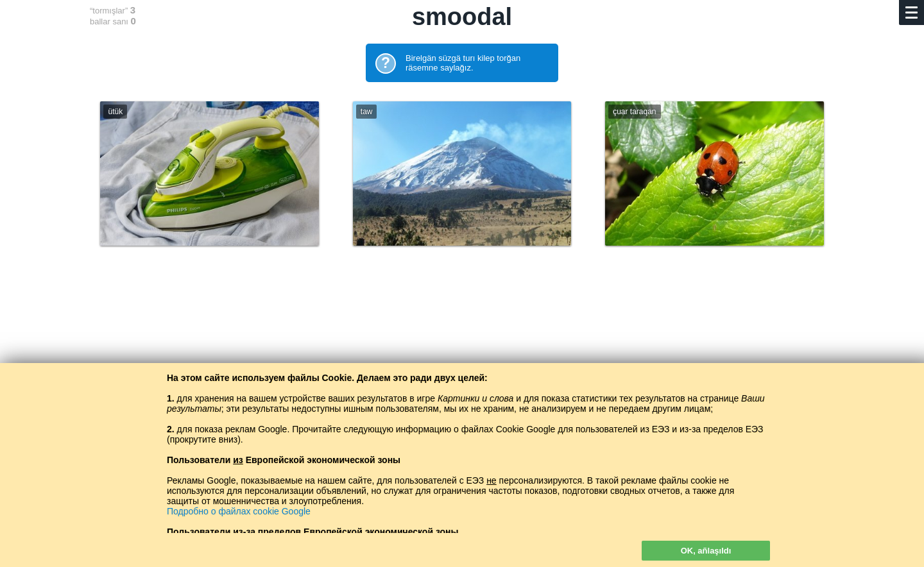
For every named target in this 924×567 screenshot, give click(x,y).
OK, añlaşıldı (706, 551)
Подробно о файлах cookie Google (239, 511)
